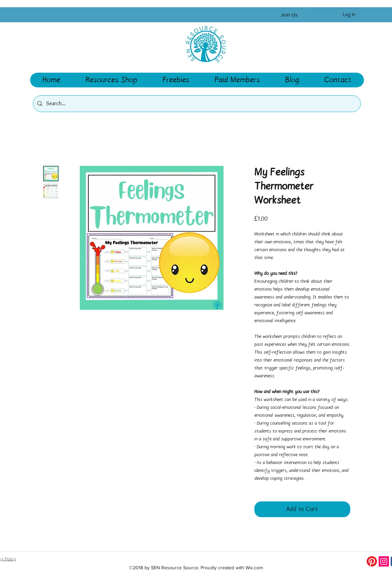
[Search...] (196, 104)
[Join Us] (289, 15)
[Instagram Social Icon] (384, 561)
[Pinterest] (372, 561)
